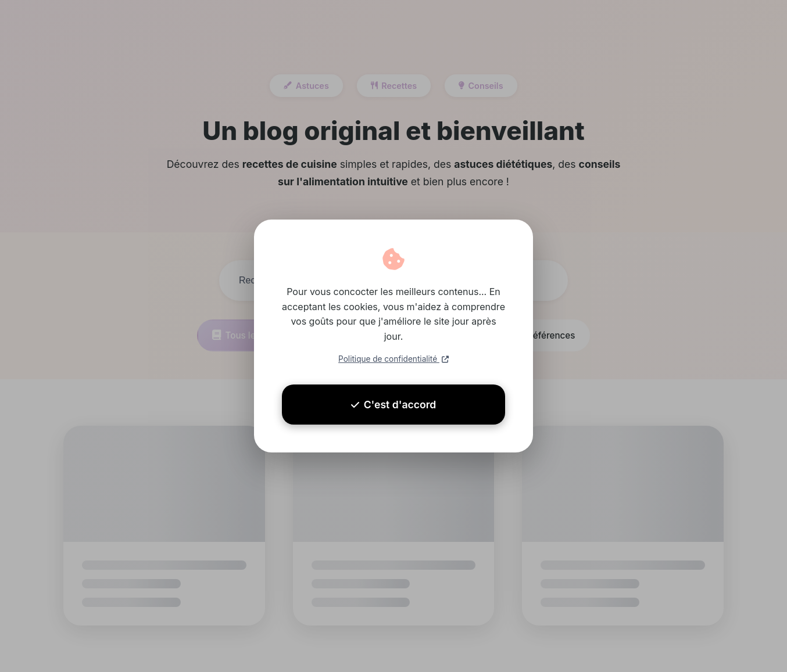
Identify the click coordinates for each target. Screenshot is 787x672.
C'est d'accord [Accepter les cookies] (394, 405)
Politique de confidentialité (393, 359)
